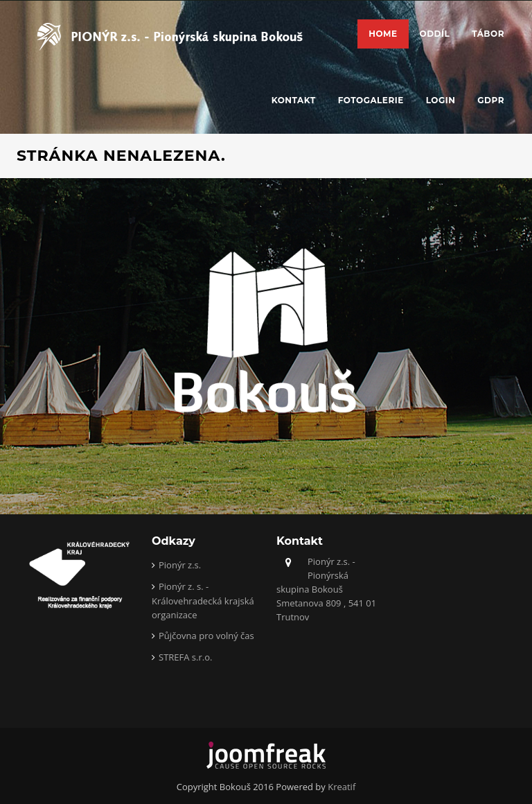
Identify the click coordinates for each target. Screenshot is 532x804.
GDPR (491, 100)
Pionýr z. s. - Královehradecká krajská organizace (203, 601)
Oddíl (435, 34)
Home (383, 34)
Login (441, 100)
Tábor (488, 34)
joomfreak (266, 755)
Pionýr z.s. (180, 565)
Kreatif (342, 787)
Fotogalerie (371, 100)
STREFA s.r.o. (185, 657)
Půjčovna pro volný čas (206, 636)
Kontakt (294, 100)
